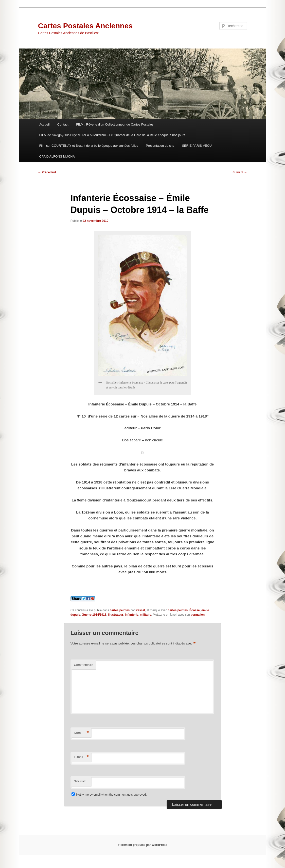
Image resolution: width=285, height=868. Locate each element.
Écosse (195, 610)
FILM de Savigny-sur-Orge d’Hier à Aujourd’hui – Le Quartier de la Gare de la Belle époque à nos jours (112, 135)
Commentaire (84, 665)
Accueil (44, 124)
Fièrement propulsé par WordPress (142, 845)
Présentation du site (160, 146)
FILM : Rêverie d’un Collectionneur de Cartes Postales (115, 124)
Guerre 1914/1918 (94, 615)
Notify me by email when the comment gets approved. (109, 795)
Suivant (240, 172)
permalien (198, 615)
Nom (81, 733)
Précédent (47, 172)
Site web (80, 781)
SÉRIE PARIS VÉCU (197, 146)
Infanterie (132, 615)
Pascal (140, 610)
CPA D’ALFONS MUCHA (57, 156)
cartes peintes (120, 610)
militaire (145, 615)
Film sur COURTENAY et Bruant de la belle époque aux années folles (89, 146)
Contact (63, 124)
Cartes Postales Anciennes (85, 26)
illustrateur (116, 615)
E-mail (81, 757)
